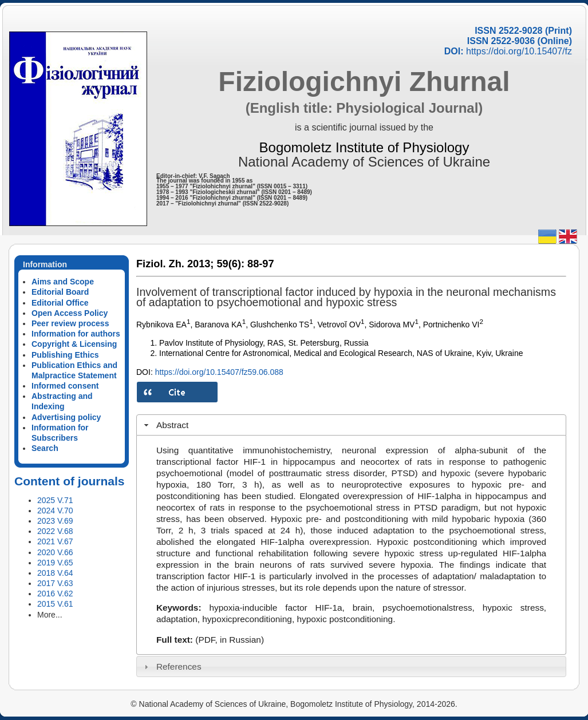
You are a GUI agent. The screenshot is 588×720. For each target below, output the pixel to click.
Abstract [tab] (165, 425)
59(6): (230, 264)
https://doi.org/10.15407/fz (519, 51)
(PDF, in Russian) (230, 640)
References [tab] (171, 666)
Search (45, 448)
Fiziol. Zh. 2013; (175, 264)
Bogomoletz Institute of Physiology (364, 147)
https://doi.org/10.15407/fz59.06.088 (219, 372)
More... (50, 615)
